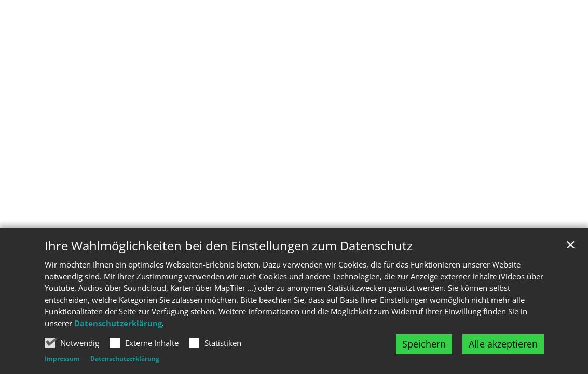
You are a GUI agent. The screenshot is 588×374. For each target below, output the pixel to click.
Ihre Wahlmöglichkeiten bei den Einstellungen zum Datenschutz (229, 246)
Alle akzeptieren (503, 344)
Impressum (62, 359)
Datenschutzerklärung (118, 323)
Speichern (424, 344)
